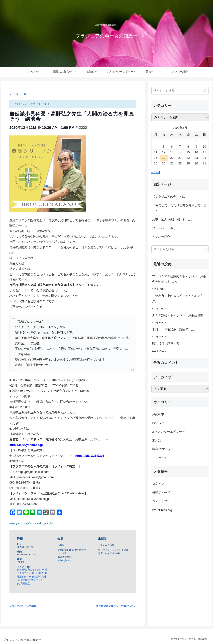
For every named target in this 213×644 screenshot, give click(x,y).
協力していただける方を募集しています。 (181, 208)
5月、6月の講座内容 (166, 344)
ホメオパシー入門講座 (23, 606)
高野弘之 (25, 584)
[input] (180, 91)
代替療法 (22, 570)
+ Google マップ (66, 560)
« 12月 (156, 172)
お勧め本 (158, 414)
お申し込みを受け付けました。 (173, 219)
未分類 (157, 440)
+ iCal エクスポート (45, 523)
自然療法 (25, 580)
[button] (205, 91)
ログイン (158, 484)
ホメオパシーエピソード (169, 432)
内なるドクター (36, 570)
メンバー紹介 (161, 237)
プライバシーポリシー (167, 228)
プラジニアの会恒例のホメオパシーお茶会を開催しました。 (179, 279)
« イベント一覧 (18, 94)
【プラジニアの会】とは (169, 197)
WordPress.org (162, 510)
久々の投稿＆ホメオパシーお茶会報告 (178, 315)
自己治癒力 (38, 573)
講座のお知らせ (163, 449)
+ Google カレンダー (20, 523)
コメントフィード (164, 501)
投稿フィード (161, 493)
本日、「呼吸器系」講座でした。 (175, 329)
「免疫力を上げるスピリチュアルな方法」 (178, 298)
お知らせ (158, 423)
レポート (161, 458)
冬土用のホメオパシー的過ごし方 (116, 606)
